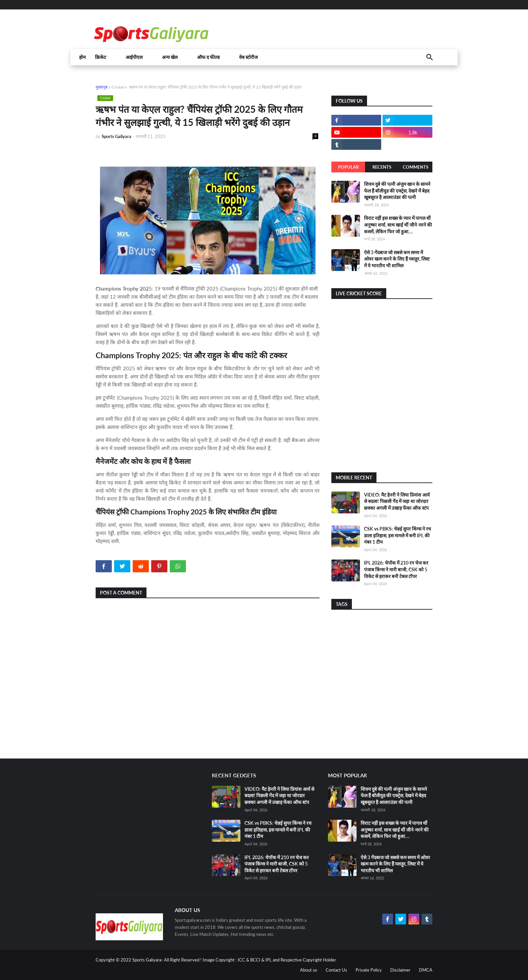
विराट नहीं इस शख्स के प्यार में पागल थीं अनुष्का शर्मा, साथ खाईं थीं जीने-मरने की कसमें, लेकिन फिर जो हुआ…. (398, 225)
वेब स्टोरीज (248, 57)
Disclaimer (400, 970)
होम (82, 57)
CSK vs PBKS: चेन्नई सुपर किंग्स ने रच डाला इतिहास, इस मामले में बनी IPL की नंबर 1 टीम (398, 535)
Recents (382, 167)
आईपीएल (134, 57)
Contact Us (336, 970)
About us (309, 970)
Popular (348, 167)
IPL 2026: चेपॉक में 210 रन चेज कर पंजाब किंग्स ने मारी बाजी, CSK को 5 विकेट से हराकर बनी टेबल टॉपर (396, 569)
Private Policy (369, 970)
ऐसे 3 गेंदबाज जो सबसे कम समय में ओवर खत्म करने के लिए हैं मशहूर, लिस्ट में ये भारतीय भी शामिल (397, 259)
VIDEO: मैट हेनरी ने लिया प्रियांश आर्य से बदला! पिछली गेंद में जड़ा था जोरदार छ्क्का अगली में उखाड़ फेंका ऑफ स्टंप (397, 501)
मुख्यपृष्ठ (102, 87)
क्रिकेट (101, 57)
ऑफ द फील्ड (208, 57)
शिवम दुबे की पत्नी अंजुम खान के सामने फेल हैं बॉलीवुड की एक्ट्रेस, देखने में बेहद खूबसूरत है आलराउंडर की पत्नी (397, 191)
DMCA (426, 970)
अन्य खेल (170, 57)
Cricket (118, 87)
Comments (416, 167)
